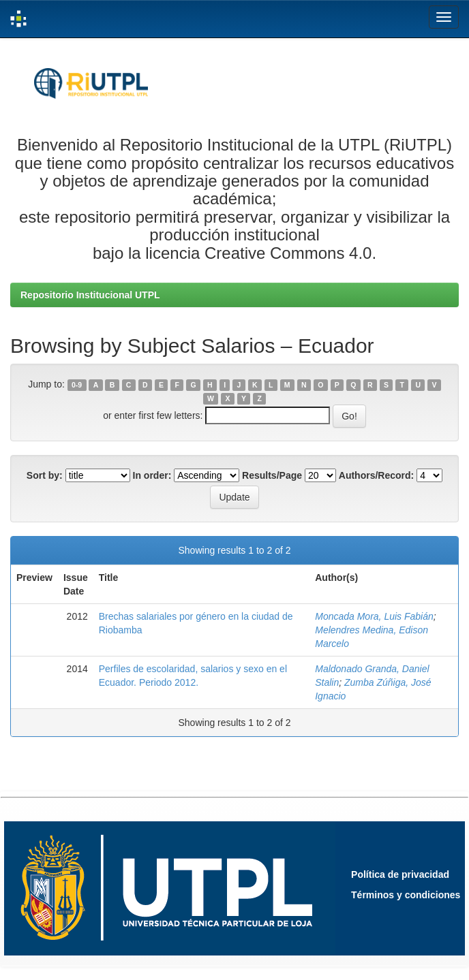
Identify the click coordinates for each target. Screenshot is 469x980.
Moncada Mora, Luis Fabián (374, 616)
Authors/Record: (376, 475)
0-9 (77, 385)
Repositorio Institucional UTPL (90, 295)
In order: (152, 475)
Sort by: (45, 475)
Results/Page (272, 475)
